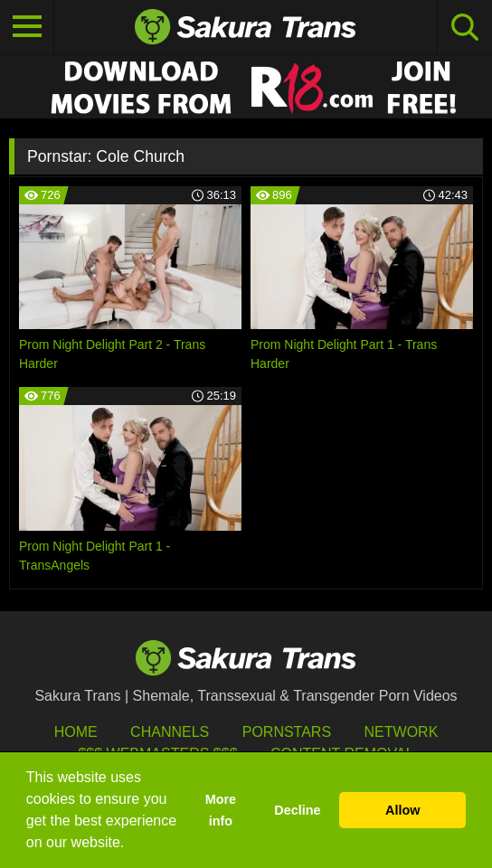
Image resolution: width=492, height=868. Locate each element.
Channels (170, 732)
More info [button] (221, 810)
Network (402, 732)
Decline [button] (297, 810)
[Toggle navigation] (27, 27)
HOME (76, 732)
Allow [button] (402, 810)
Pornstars (287, 732)
